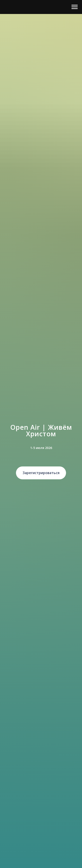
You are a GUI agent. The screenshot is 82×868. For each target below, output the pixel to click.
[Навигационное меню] (75, 7)
